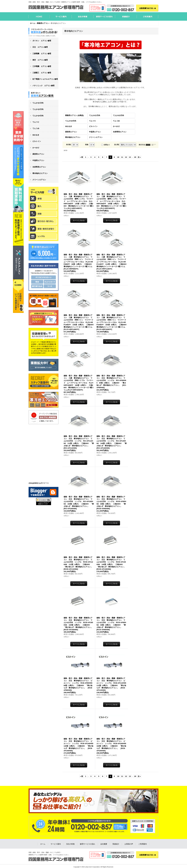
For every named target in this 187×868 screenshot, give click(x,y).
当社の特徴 (70, 844)
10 (118, 157)
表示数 (69, 145)
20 (135, 157)
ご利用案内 (143, 844)
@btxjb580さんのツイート (39, 483)
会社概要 (104, 844)
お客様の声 (129, 844)
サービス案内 (56, 844)
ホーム (43, 844)
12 (126, 157)
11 (122, 157)
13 (130, 157)
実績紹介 (116, 844)
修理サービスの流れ (87, 844)
